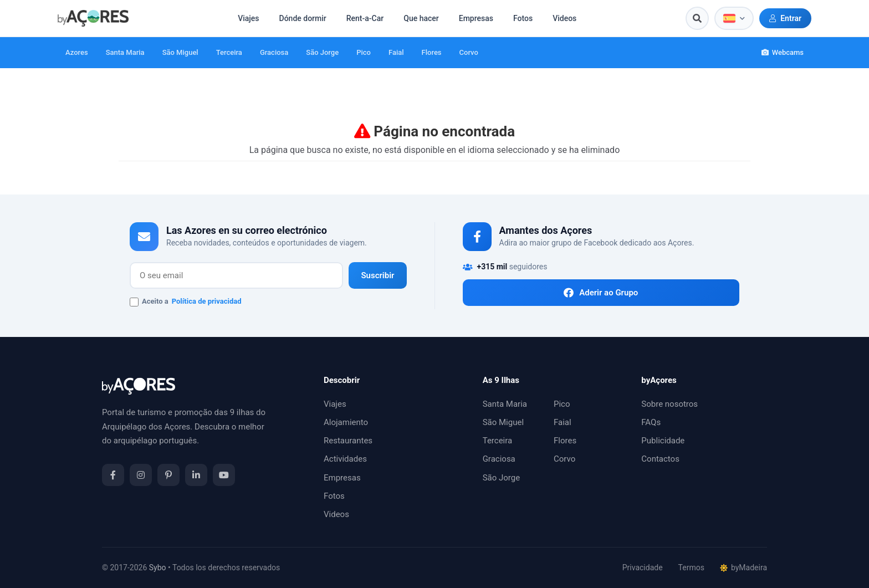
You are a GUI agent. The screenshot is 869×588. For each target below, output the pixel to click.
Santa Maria (125, 52)
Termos (691, 567)
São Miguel (180, 52)
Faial (396, 52)
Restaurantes (348, 441)
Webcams (783, 52)
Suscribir (377, 275)
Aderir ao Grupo (601, 293)
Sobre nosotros (669, 404)
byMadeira (743, 567)
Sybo (158, 567)
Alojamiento (346, 422)
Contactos (660, 459)
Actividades (345, 459)
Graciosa (274, 52)
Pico (364, 52)
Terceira (229, 52)
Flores (432, 52)
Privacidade (643, 567)
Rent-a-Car (365, 18)
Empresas (476, 18)
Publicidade (663, 441)
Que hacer (421, 18)
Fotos (523, 18)
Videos (564, 18)
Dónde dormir (303, 18)
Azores (77, 52)
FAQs (651, 422)
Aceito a (186, 302)
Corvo (469, 52)
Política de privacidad (207, 301)
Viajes (248, 18)
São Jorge (322, 52)
